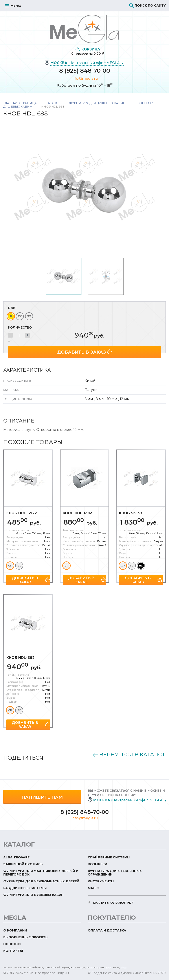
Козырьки (97, 863)
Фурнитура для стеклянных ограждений (115, 871)
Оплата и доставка (107, 929)
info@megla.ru (85, 78)
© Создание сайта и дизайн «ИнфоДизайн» (122, 972)
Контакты (13, 949)
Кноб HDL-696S (78, 512)
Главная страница (20, 103)
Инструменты (101, 880)
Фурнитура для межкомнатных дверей (41, 880)
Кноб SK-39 (130, 512)
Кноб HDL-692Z (22, 512)
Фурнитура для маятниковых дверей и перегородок (41, 871)
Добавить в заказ (82, 351)
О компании (15, 929)
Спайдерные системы (109, 856)
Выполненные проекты (26, 936)
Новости (12, 943)
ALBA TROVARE (16, 856)
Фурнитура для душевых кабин (97, 103)
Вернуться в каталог (132, 753)
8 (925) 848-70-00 (85, 71)
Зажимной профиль (23, 863)
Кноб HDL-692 (20, 656)
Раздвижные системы (25, 887)
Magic (93, 887)
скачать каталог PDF (113, 901)
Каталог (53, 103)
